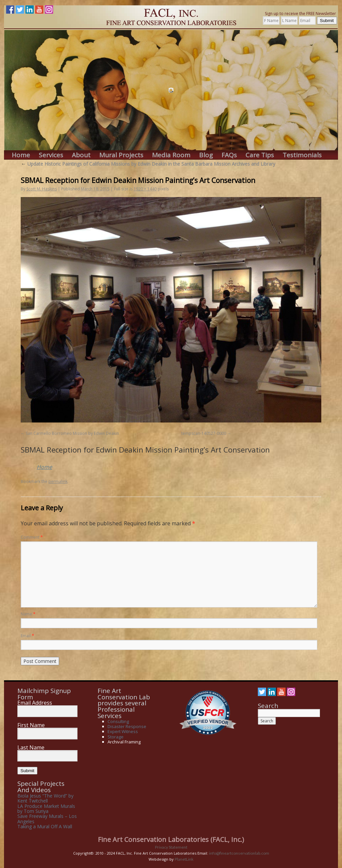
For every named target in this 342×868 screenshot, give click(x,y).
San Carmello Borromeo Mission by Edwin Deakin (72, 433)
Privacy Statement (171, 847)
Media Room (171, 155)
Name (28, 614)
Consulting (118, 721)
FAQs (229, 155)
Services (51, 155)
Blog (206, 155)
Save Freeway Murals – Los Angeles (47, 819)
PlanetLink (184, 859)
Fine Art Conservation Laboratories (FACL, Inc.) (171, 839)
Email (27, 636)
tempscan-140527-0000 (204, 433)
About (81, 155)
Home (21, 155)
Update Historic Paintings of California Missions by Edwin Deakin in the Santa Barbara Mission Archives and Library (148, 164)
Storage (116, 737)
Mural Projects (121, 155)
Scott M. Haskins (42, 189)
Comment (32, 537)
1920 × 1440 (145, 189)
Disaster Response (127, 726)
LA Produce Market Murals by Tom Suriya (46, 809)
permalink (58, 481)
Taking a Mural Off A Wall (45, 826)
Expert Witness (123, 731)
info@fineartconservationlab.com (239, 853)
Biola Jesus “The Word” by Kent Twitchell (45, 798)
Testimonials (302, 155)
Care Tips (260, 155)
